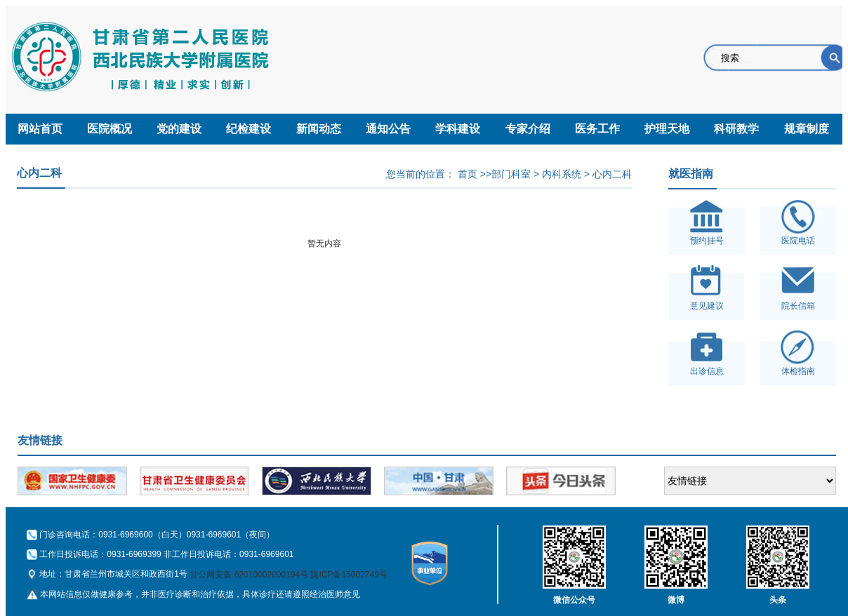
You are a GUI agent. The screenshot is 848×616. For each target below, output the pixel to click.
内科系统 (562, 174)
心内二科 (612, 174)
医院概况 (110, 129)
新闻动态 (319, 129)
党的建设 (179, 129)
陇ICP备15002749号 (349, 575)
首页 (468, 174)
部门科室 (511, 174)
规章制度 (807, 129)
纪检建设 (249, 129)
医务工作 (597, 129)
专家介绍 (528, 129)
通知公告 (388, 129)
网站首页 (40, 129)
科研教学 (736, 129)
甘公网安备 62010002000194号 (249, 575)
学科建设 (458, 129)
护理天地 (667, 129)
